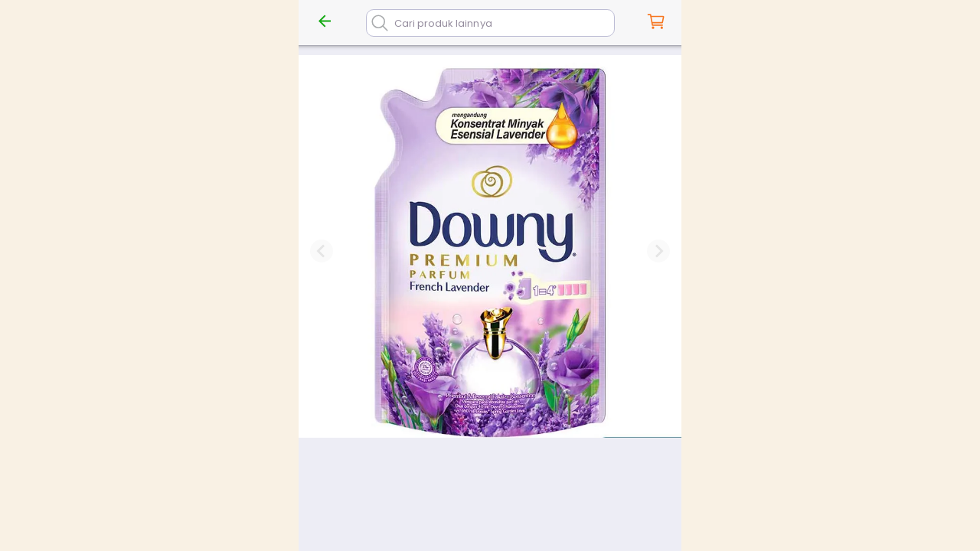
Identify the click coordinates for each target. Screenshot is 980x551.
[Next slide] (658, 251)
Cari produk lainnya (443, 23)
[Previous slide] (322, 251)
